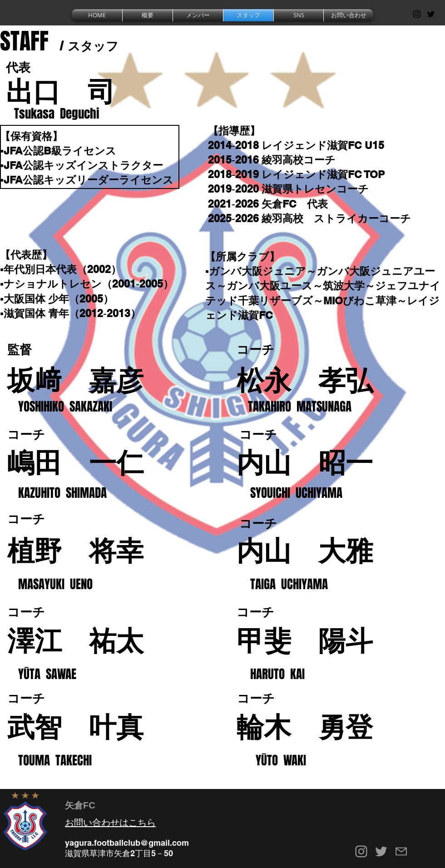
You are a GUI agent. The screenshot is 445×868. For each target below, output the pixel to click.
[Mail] (401, 851)
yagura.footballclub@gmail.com (127, 843)
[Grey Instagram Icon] (361, 851)
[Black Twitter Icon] (431, 14)
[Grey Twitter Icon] (381, 851)
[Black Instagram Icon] (417, 14)
